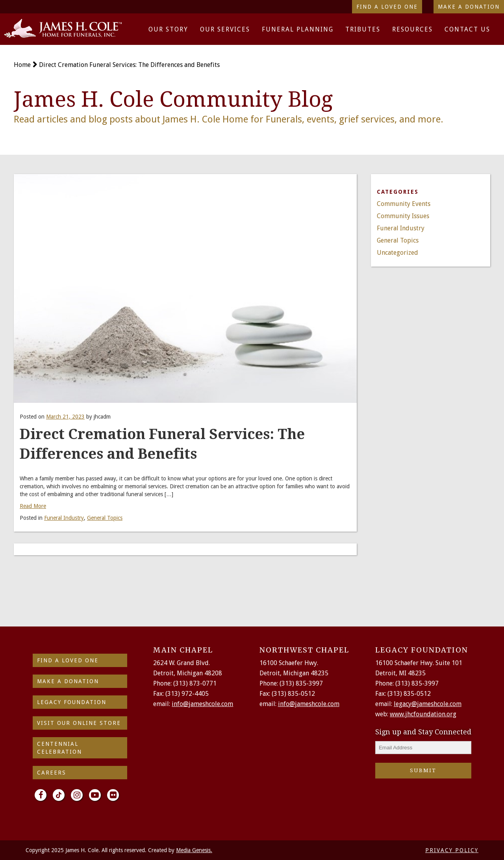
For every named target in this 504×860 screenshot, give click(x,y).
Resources (412, 29)
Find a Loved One (387, 7)
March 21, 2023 (65, 417)
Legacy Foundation (72, 702)
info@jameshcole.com (202, 704)
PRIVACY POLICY (452, 850)
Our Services (225, 29)
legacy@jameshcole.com (428, 704)
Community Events (404, 204)
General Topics (105, 518)
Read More (33, 506)
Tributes (363, 29)
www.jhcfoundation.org (423, 714)
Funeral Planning (298, 29)
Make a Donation (469, 7)
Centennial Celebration (59, 748)
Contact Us (467, 29)
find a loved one (68, 660)
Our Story (168, 29)
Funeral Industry (64, 518)
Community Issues (403, 216)
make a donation (68, 681)
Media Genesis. (194, 850)
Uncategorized (397, 253)
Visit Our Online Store (79, 723)
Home (22, 65)
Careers (52, 773)
